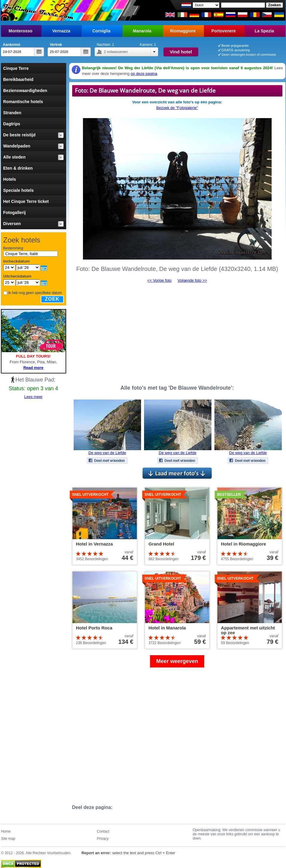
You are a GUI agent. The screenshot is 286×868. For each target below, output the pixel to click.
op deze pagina (144, 74)
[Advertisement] (177, 331)
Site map (8, 839)
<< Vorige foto (159, 280)
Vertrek (56, 45)
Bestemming (13, 248)
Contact (103, 831)
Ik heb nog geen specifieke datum (35, 293)
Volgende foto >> (192, 280)
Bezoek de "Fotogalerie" (177, 108)
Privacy (103, 839)
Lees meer (33, 397)
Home (6, 831)
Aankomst (12, 45)
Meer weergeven (177, 661)
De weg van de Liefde (107, 453)
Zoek (52, 299)
